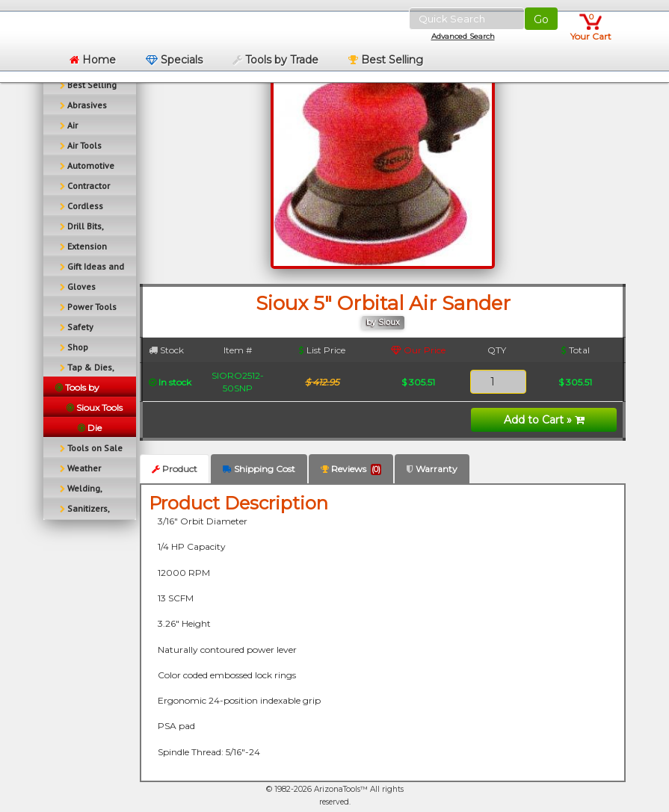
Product (175, 469)
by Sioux (383, 322)
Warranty (432, 469)
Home (93, 60)
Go (541, 19)
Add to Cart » (544, 420)
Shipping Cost (259, 469)
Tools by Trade (275, 60)
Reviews (351, 469)
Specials (174, 60)
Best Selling (386, 60)
